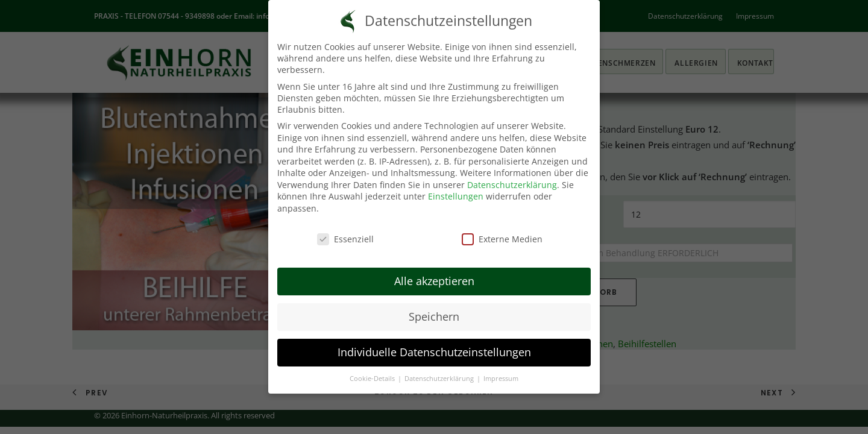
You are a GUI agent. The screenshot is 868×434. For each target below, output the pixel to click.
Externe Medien (502, 239)
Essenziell (345, 239)
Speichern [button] (434, 316)
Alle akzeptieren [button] (434, 281)
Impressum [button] (501, 379)
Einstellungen (456, 196)
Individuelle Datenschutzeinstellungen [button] (434, 352)
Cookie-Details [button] (373, 379)
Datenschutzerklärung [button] (440, 379)
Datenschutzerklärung (512, 185)
